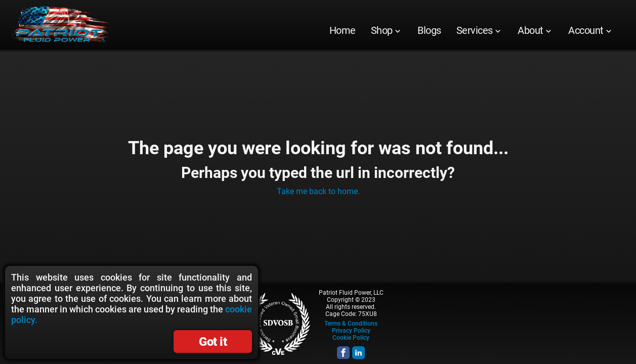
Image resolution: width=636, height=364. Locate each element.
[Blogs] (429, 30)
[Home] (343, 30)
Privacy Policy (351, 331)
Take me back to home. (318, 191)
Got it (213, 342)
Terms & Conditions (351, 324)
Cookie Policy (351, 338)
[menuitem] (343, 30)
